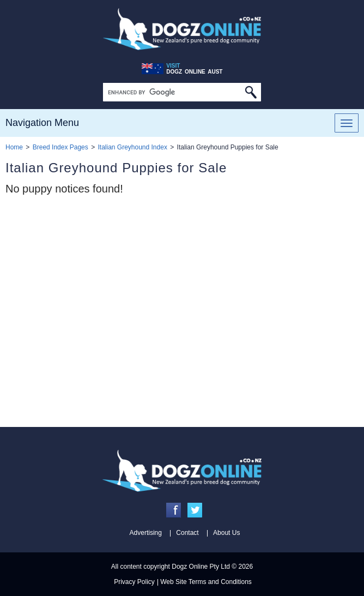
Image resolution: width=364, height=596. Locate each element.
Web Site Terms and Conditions (206, 582)
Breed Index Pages (60, 147)
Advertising (146, 533)
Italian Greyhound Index (132, 147)
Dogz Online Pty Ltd (201, 567)
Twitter (195, 510)
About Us (226, 533)
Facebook (174, 510)
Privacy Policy (134, 582)
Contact (187, 533)
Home (14, 147)
